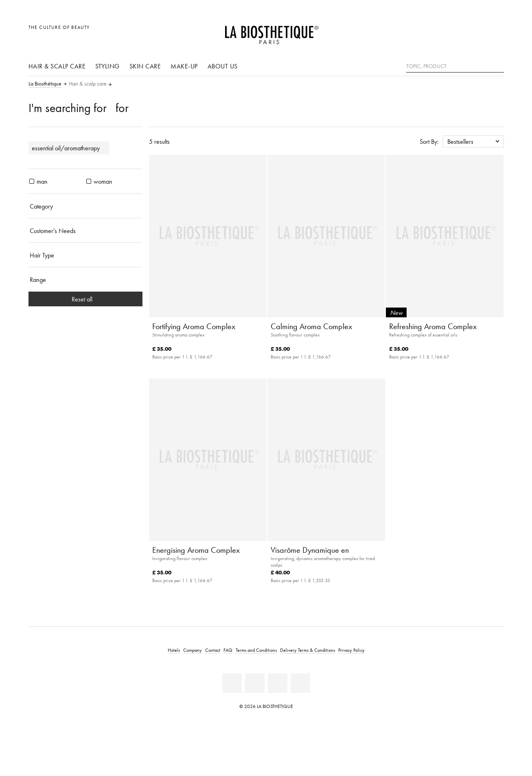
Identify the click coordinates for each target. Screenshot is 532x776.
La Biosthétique (45, 84)
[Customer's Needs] (85, 231)
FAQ (228, 650)
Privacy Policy (351, 650)
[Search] (498, 65)
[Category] (85, 206)
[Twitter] (300, 683)
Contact (213, 650)
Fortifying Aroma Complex (194, 326)
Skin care (145, 66)
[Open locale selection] (459, 32)
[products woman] (89, 181)
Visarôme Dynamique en (310, 550)
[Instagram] (278, 683)
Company (193, 650)
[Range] (85, 279)
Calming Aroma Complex (311, 326)
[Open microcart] (495, 32)
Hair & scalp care (57, 66)
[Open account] (477, 32)
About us (223, 66)
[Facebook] (232, 683)
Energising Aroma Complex (196, 550)
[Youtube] (255, 683)
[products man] (32, 181)
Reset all (85, 299)
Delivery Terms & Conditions (308, 650)
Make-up (184, 66)
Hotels (174, 650)
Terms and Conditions (256, 650)
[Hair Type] (85, 255)
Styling (107, 66)
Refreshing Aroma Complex (433, 326)
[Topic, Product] (455, 66)
